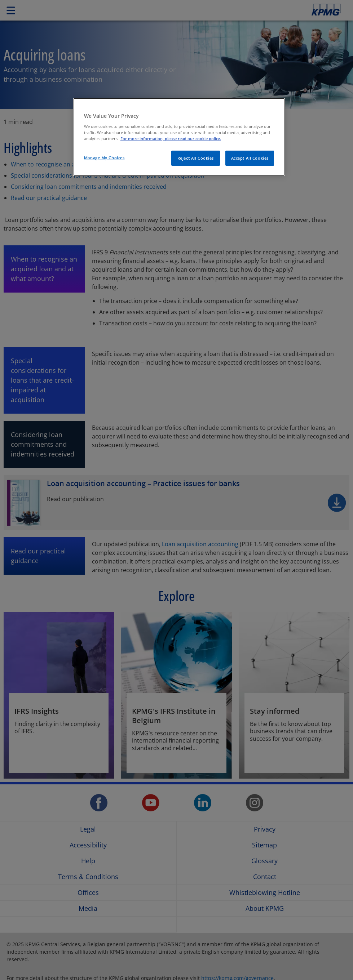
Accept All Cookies (250, 158)
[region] (179, 137)
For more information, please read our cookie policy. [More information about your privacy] (171, 139)
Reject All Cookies (196, 158)
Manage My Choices (104, 158)
